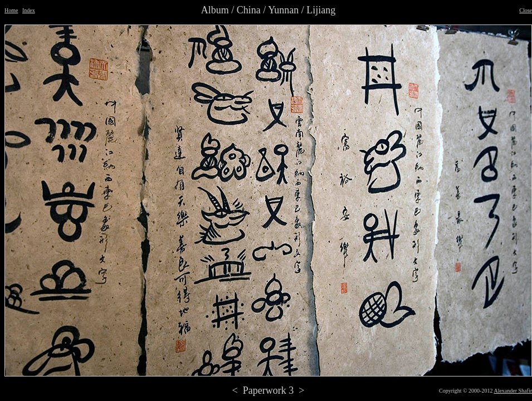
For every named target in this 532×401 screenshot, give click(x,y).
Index (29, 10)
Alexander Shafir (513, 391)
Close (526, 10)
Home (11, 10)
